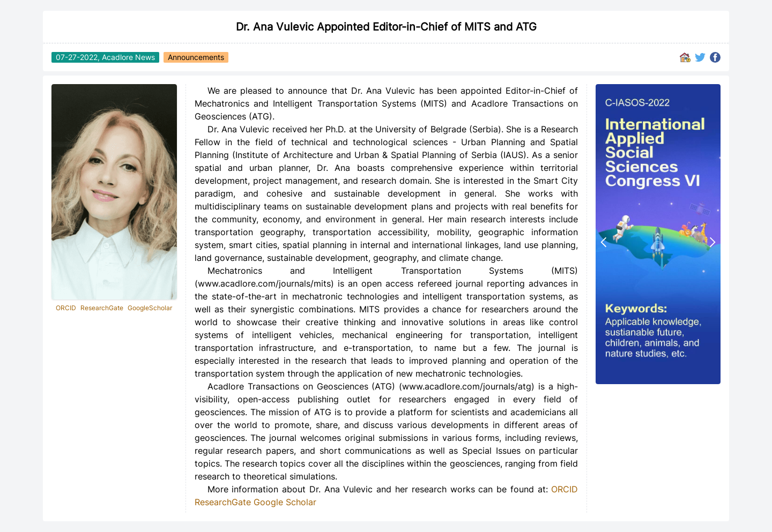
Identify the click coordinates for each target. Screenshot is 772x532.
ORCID (66, 308)
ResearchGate (102, 308)
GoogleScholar (150, 308)
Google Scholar (285, 502)
